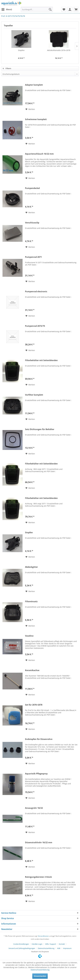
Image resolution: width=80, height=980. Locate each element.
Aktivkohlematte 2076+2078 (59, 50)
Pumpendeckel (32, 188)
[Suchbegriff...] (37, 9)
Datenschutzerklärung (46, 948)
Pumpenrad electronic (36, 292)
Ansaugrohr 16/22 (34, 808)
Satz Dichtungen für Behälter (40, 429)
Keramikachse (32, 670)
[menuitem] (7, 9)
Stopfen (21, 50)
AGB (59, 948)
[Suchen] (50, 9)
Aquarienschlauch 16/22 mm (39, 154)
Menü (7, 9)
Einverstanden (40, 976)
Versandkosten (43, 936)
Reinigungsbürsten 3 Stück (38, 877)
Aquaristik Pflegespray (36, 774)
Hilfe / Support (51, 944)
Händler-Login (37, 944)
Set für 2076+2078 (34, 705)
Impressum (67, 948)
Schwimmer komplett (36, 119)
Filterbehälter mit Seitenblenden (41, 360)
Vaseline (29, 636)
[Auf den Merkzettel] (30, 109)
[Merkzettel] (64, 9)
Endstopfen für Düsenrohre (39, 739)
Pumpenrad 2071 (33, 257)
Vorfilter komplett (34, 395)
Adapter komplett (34, 85)
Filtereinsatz (31, 602)
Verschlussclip (32, 223)
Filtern (7, 68)
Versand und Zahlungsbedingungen (22, 948)
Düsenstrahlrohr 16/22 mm (39, 843)
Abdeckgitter (31, 567)
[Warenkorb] (76, 9)
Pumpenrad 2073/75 (35, 326)
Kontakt (62, 944)
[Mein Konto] (70, 9)
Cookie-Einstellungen (21, 944)
